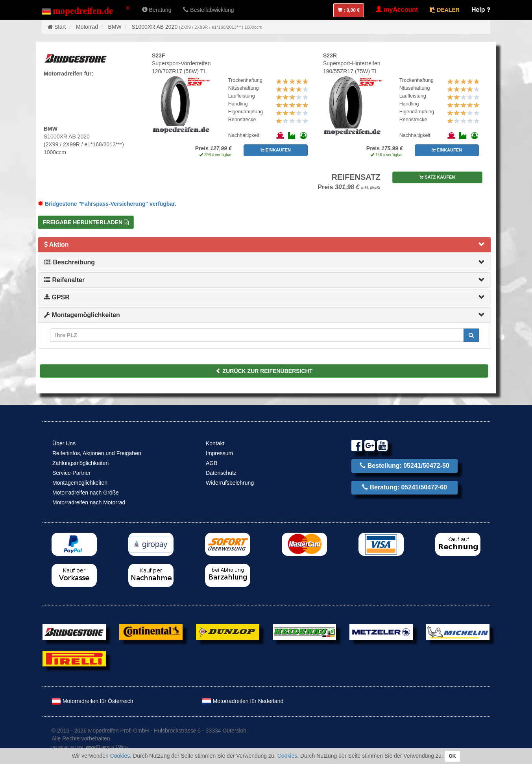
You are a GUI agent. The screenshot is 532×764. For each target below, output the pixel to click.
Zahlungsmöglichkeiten (80, 463)
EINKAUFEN (276, 150)
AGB (212, 463)
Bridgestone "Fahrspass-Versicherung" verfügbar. (107, 204)
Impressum (219, 453)
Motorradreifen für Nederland (243, 701)
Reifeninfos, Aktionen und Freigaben (97, 453)
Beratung (157, 10)
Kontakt (215, 443)
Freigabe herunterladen (86, 222)
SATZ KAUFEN (437, 177)
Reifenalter (64, 280)
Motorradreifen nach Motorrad (89, 502)
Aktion (56, 245)
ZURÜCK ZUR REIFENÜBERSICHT (264, 371)
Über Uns (64, 443)
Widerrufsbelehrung (230, 483)
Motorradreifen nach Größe (86, 493)
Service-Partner (71, 473)
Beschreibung (69, 262)
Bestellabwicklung (208, 10)
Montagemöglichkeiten (82, 315)
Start (60, 27)
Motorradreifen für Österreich (92, 701)
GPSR (57, 297)
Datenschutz (221, 473)
